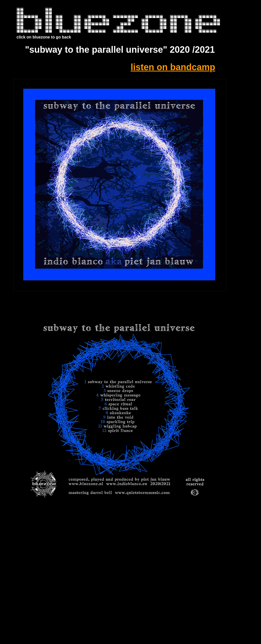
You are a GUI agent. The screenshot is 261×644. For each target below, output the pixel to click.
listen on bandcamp (173, 67)
